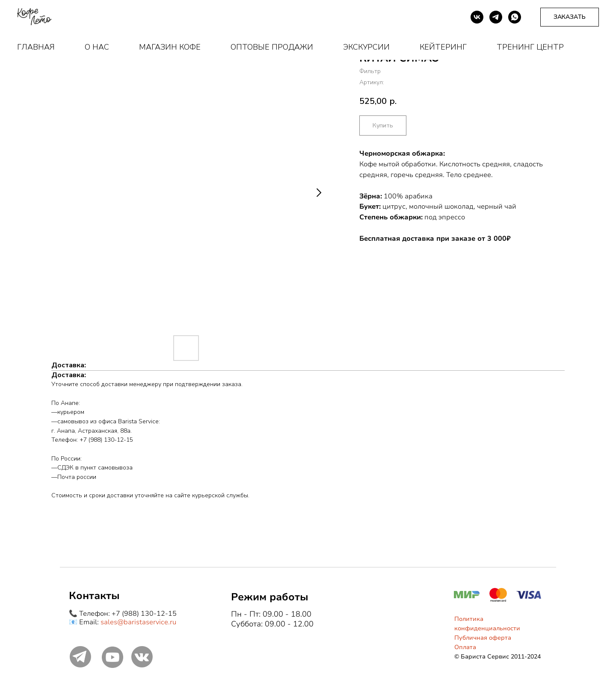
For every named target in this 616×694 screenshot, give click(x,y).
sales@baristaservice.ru (138, 622)
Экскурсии (366, 47)
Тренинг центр (530, 47)
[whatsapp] (515, 17)
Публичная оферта (483, 638)
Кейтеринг (443, 47)
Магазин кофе (170, 47)
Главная (36, 47)
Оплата (465, 647)
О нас (97, 47)
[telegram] (496, 17)
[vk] (477, 17)
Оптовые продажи (272, 47)
